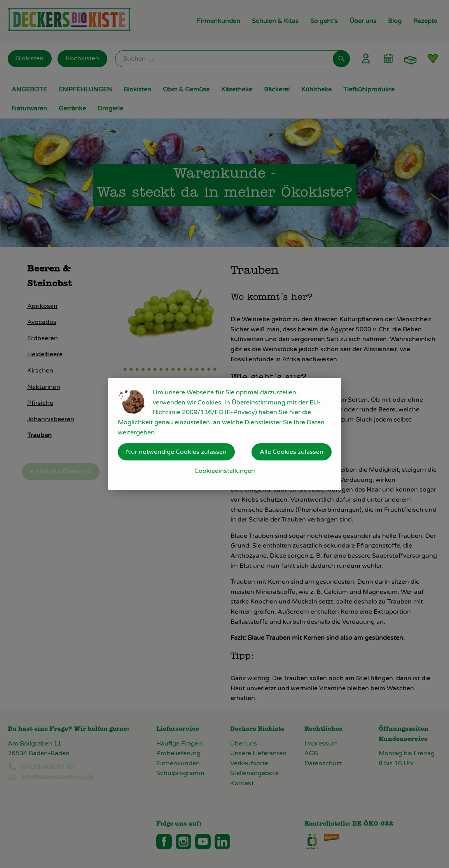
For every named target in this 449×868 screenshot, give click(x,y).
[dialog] (224, 434)
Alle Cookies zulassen (292, 452)
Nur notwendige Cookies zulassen (176, 452)
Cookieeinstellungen (225, 471)
